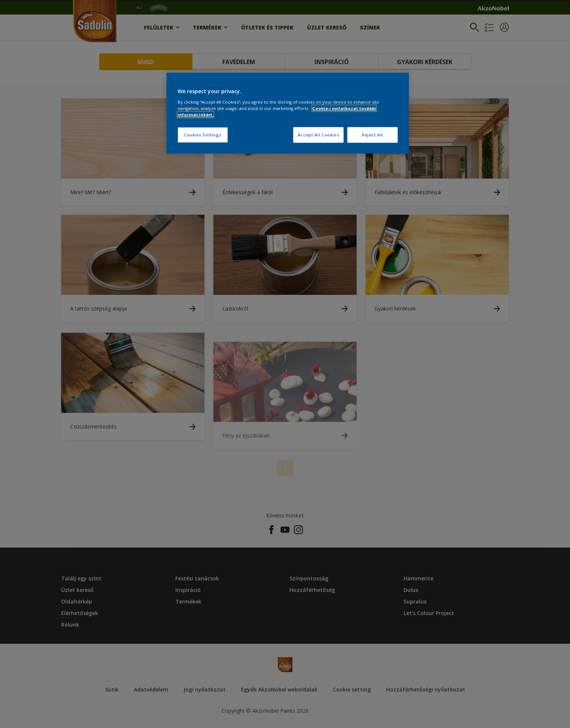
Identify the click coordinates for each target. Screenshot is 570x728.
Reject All (372, 135)
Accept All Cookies (318, 135)
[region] (288, 113)
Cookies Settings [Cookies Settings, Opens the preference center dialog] (203, 135)
